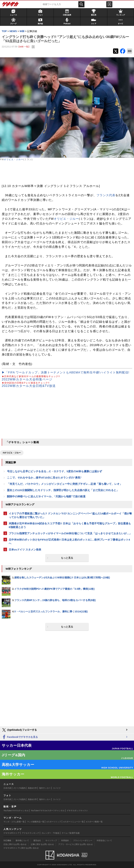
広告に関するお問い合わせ (15, 844)
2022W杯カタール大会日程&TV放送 (29, 386)
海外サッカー (45, 788)
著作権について (22, 840)
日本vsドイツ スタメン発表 (25, 550)
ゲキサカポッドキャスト (77, 810)
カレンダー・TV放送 (50, 833)
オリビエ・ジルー (14, 159)
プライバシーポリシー (83, 840)
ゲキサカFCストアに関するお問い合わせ (21, 848)
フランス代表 (106, 195)
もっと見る (67, 558)
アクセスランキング (30, 833)
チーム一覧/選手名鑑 (71, 833)
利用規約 (65, 840)
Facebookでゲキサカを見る (20, 737)
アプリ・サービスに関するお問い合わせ (76, 844)
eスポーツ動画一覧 (94, 822)
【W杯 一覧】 (24, 47)
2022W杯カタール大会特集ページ (27, 379)
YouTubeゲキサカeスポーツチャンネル (48, 810)
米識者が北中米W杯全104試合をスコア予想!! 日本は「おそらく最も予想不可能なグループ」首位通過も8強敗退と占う (70, 525)
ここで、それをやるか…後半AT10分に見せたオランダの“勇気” (44, 478)
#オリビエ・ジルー (12, 453)
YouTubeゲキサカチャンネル (16, 810)
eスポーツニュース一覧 (74, 822)
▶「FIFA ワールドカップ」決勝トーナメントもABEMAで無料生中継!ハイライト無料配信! (66, 372)
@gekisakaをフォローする (19, 730)
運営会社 (37, 840)
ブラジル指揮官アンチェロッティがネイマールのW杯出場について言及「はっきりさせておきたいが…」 (70, 533)
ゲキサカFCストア (12, 833)
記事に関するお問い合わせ (42, 844)
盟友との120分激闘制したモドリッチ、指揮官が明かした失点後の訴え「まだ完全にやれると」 (63, 490)
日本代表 (7, 788)
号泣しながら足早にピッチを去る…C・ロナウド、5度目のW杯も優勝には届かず (55, 471)
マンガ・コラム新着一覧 (14, 822)
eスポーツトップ (54, 822)
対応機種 (7, 840)
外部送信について (104, 840)
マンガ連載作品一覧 (36, 822)
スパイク (57, 788)
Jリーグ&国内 (20, 788)
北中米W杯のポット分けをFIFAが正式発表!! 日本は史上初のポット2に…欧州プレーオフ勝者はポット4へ (69, 541)
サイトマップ (51, 840)
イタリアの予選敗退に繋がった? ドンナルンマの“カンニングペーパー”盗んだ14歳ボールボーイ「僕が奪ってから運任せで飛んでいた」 (70, 515)
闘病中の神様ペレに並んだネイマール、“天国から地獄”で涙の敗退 (46, 496)
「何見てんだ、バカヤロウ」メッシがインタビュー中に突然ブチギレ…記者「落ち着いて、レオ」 (65, 484)
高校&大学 (32, 788)
